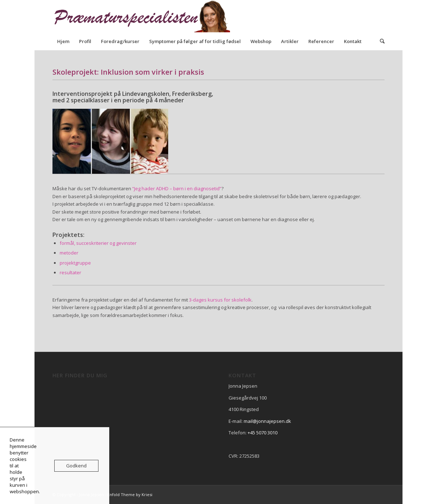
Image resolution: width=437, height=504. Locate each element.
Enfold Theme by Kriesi (130, 494)
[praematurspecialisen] (146, 16)
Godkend (76, 466)
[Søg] (380, 41)
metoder (69, 253)
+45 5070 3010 (263, 433)
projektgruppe (75, 263)
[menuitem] (63, 41)
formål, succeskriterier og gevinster (98, 243)
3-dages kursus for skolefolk (220, 300)
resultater (70, 272)
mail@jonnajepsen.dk (267, 421)
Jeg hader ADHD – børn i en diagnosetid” (178, 188)
